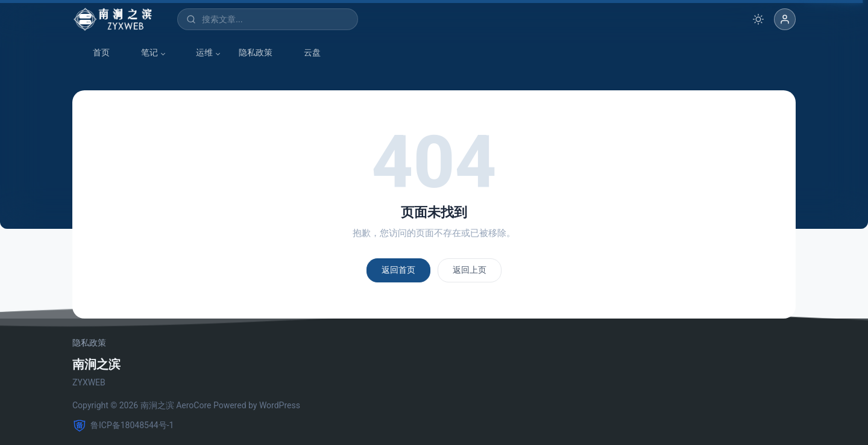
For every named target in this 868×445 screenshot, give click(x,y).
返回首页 (398, 270)
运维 (198, 53)
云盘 (306, 53)
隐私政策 (256, 52)
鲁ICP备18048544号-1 (123, 426)
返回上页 (470, 270)
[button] (785, 19)
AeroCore (193, 405)
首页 (95, 53)
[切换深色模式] (758, 19)
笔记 (143, 53)
